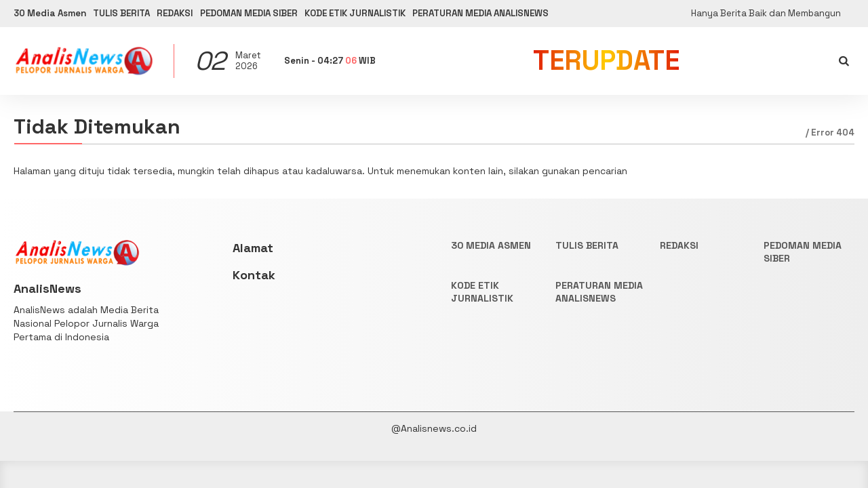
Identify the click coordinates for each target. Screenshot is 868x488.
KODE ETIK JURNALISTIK (426, 14)
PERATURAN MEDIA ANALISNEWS (574, 14)
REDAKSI (209, 14)
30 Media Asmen (53, 14)
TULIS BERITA (141, 14)
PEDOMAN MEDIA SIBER (298, 14)
